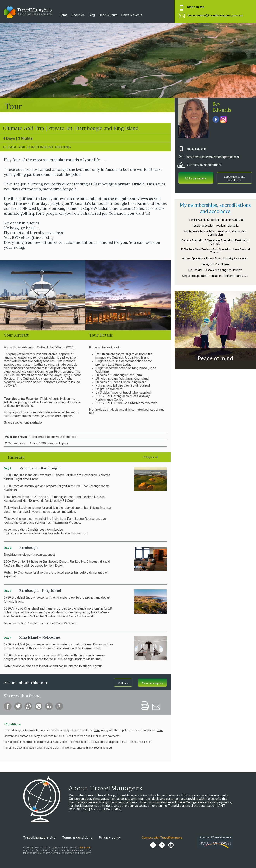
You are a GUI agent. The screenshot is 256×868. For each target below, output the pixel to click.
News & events (132, 15)
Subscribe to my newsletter (235, 178)
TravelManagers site (39, 838)
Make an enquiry (152, 683)
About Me (78, 15)
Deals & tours (108, 15)
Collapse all (150, 457)
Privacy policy (110, 838)
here (160, 730)
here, (97, 730)
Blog (92, 15)
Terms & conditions (77, 838)
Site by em (85, 848)
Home (63, 15)
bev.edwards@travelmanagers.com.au (215, 15)
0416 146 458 (195, 7)
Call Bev (123, 683)
